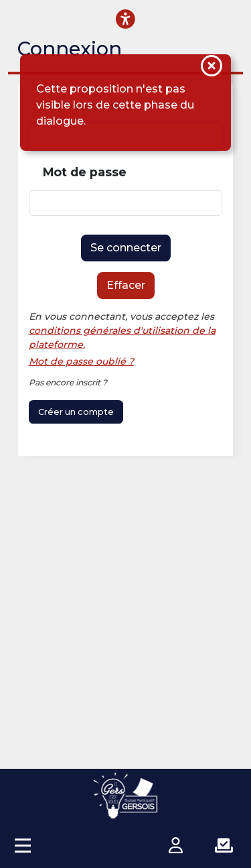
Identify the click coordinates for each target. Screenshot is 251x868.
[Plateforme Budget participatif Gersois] (126, 796)
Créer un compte (76, 412)
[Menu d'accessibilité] (125, 19)
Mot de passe (85, 172)
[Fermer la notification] (212, 68)
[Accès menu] (23, 845)
